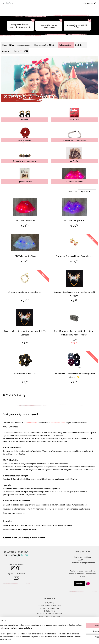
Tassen (18, 51)
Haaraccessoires (24, 45)
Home (5, 45)
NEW (12, 45)
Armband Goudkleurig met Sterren (25, 292)
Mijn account (90, 3)
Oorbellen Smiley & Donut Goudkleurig (74, 256)
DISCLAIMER (49, 611)
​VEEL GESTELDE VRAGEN (49, 617)
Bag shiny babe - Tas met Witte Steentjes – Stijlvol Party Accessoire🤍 (74, 333)
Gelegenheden (66, 45)
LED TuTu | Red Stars (25, 220)
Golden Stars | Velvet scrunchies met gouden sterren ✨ (74, 375)
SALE (26, 51)
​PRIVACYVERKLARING (49, 608)
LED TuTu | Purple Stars (74, 220)
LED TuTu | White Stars (25, 256)
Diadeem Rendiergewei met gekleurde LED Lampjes (74, 294)
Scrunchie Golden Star (25, 373)
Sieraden (7, 51)
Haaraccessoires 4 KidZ (46, 45)
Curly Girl (80, 45)
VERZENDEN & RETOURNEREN (49, 614)
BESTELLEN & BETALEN (49, 619)
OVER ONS (49, 603)
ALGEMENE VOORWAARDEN (49, 605)
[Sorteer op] (87, 192)
